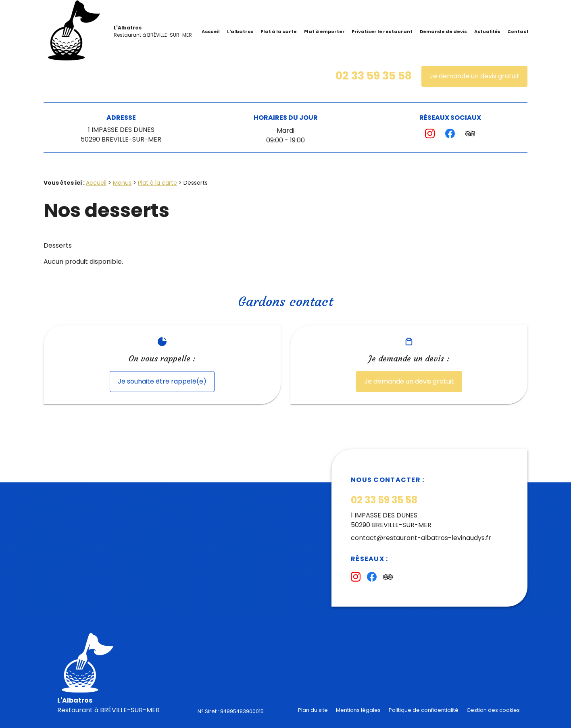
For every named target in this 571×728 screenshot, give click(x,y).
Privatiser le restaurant (382, 31)
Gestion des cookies (493, 710)
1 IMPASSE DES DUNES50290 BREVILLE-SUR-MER (121, 135)
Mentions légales (358, 710)
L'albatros (240, 31)
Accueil (211, 31)
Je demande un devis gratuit (474, 76)
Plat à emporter (324, 31)
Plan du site (313, 710)
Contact (518, 31)
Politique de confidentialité (424, 710)
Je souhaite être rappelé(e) (162, 381)
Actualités (487, 31)
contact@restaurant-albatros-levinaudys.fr (421, 538)
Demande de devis (443, 31)
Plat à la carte (279, 31)
